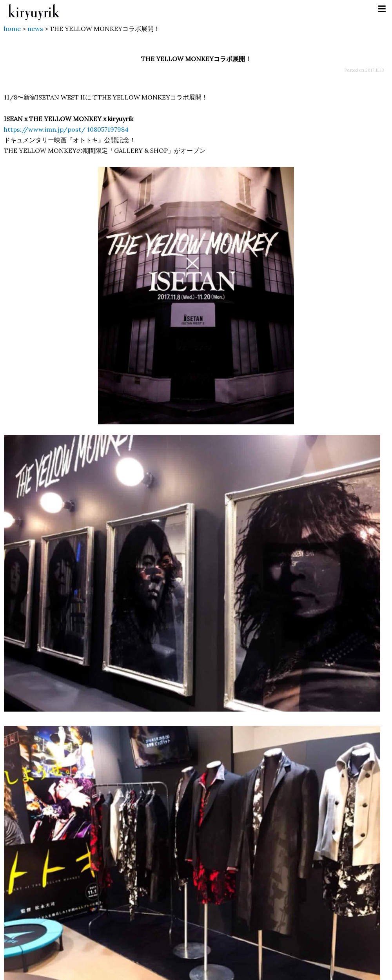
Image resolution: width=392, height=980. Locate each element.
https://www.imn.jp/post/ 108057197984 (66, 129)
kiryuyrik (34, 9)
